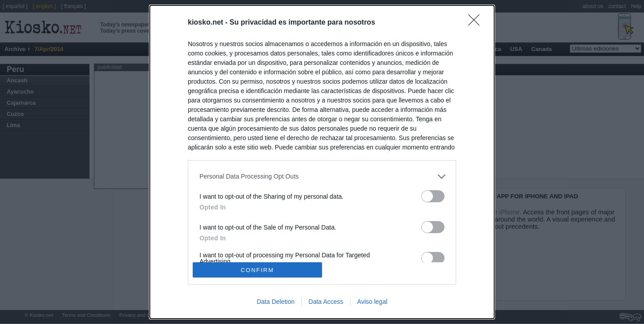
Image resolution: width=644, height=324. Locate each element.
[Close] (477, 23)
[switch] (433, 196)
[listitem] (322, 177)
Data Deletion (276, 302)
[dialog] (322, 162)
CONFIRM (257, 270)
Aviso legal (372, 302)
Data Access (326, 302)
